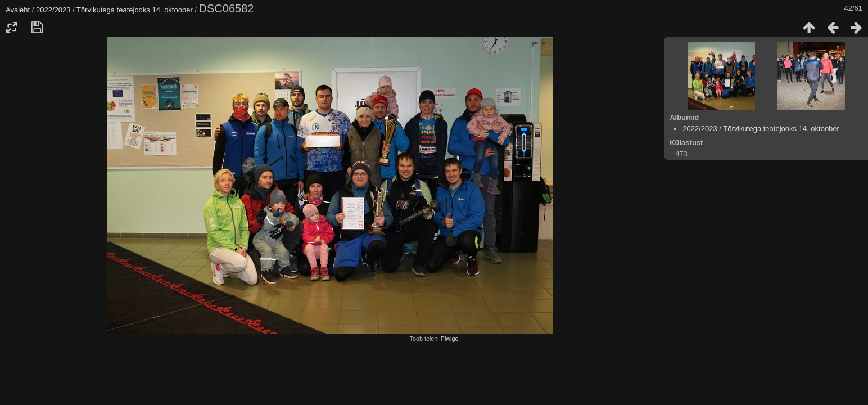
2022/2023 (53, 10)
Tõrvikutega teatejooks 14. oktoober (135, 10)
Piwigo (450, 339)
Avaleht (18, 10)
